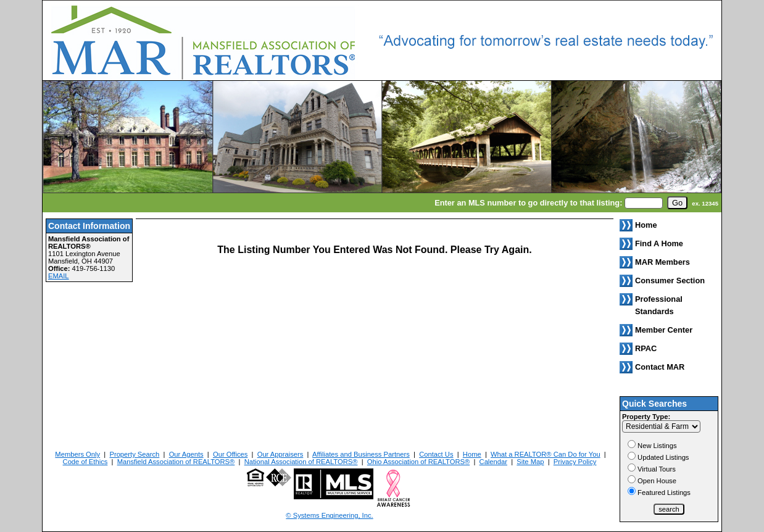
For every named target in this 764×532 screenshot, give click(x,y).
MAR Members (662, 262)
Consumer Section (670, 281)
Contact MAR (660, 367)
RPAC (646, 348)
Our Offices (230, 454)
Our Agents (186, 454)
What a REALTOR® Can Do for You (546, 454)
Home (472, 454)
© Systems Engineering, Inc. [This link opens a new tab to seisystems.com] (329, 515)
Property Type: (646, 417)
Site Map (530, 462)
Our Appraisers (280, 454)
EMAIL (59, 276)
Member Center (664, 330)
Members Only (77, 454)
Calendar (493, 462)
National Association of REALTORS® (301, 462)
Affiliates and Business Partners (361, 454)
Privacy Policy (575, 462)
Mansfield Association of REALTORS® (176, 462)
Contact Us (436, 454)
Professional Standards (659, 305)
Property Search (134, 454)
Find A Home (659, 243)
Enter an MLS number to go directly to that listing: (528, 203)
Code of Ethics (85, 462)
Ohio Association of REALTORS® (418, 462)
